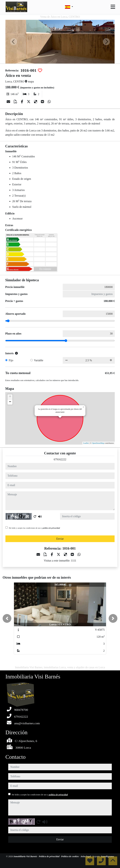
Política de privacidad (49, 856)
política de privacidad (51, 528)
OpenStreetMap (98, 443)
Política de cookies (70, 856)
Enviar (60, 539)
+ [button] (10, 397)
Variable (39, 360)
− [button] (10, 402)
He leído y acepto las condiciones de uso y (34, 528)
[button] (7, 618)
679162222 (60, 459)
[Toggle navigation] (113, 7)
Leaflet (86, 443)
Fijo (11, 360)
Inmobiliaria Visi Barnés (26, 856)
